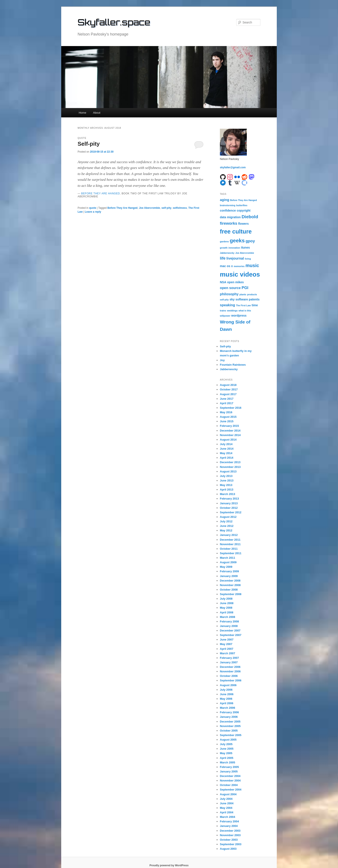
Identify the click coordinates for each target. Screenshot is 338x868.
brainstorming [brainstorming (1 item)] (228, 205)
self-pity (166, 208)
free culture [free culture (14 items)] (236, 231)
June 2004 (227, 803)
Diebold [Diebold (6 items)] (250, 217)
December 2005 (230, 722)
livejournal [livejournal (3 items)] (235, 258)
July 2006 (226, 690)
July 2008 (226, 599)
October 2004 (229, 785)
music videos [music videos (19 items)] (240, 274)
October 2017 (229, 389)
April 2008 (227, 612)
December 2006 (230, 667)
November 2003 (230, 835)
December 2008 (230, 581)
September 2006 (231, 680)
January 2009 (229, 576)
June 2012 (227, 526)
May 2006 (226, 699)
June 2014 (227, 449)
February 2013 (229, 499)
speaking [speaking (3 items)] (227, 305)
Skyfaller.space (114, 22)
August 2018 (228, 385)
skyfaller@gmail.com (233, 167)
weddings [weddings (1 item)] (232, 311)
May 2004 (226, 808)
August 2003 (228, 849)
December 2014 (230, 431)
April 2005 (227, 758)
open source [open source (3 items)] (230, 288)
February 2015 (229, 426)
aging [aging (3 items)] (225, 200)
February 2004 (229, 821)
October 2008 (229, 590)
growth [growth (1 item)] (224, 248)
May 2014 (226, 453)
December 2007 (230, 630)
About (97, 113)
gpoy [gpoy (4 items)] (250, 241)
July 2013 (226, 476)
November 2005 (230, 726)
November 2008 (230, 585)
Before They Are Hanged (101, 193)
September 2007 (231, 635)
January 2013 (229, 503)
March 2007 (228, 653)
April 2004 (227, 812)
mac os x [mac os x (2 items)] (226, 266)
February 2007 (229, 658)
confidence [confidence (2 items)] (228, 210)
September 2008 (231, 594)
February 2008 (229, 621)
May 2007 (226, 644)
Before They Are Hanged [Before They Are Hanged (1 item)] (244, 200)
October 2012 (229, 508)
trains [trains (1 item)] (223, 311)
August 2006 (228, 685)
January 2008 (229, 626)
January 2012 (229, 535)
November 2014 (230, 435)
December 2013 (230, 462)
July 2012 (226, 521)
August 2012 (228, 517)
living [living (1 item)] (248, 259)
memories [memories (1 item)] (239, 266)
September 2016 (231, 408)
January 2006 (229, 717)
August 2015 (228, 417)
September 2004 (231, 790)
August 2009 (228, 562)
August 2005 (228, 740)
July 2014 (226, 444)
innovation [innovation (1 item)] (234, 248)
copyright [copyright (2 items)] (244, 210)
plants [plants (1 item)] (243, 294)
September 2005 (231, 735)
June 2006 (227, 694)
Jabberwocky (229, 369)
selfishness (180, 208)
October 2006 (229, 676)
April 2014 (227, 458)
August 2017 (228, 394)
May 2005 (226, 753)
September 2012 (231, 512)
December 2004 (230, 776)
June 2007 (227, 640)
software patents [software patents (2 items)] (248, 299)
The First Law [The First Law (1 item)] (243, 305)
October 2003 (229, 840)
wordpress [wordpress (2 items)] (239, 316)
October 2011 (229, 549)
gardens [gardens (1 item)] (224, 241)
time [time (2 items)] (255, 305)
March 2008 (228, 617)
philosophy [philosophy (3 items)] (229, 294)
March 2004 (228, 817)
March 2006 (228, 708)
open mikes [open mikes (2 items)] (236, 282)
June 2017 (227, 399)
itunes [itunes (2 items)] (245, 248)
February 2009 (229, 571)
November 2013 (230, 467)
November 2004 (230, 781)
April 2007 (227, 649)
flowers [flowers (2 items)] (243, 224)
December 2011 (230, 540)
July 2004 (226, 799)
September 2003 (231, 844)
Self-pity (89, 144)
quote (93, 208)
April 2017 (227, 403)
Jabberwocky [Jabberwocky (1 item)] (227, 253)
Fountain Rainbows (233, 365)
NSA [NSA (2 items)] (223, 282)
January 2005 (229, 771)
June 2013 (227, 480)
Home (82, 113)
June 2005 (227, 749)
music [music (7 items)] (252, 265)
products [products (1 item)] (252, 294)
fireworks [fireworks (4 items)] (229, 223)
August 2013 (228, 471)
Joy (222, 360)
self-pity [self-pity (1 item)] (224, 300)
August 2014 (228, 440)
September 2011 (231, 553)
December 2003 (230, 831)
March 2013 (228, 494)
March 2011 (228, 558)
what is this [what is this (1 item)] (245, 311)
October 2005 (229, 731)
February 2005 (229, 767)
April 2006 (227, 703)
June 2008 (227, 603)
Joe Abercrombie (150, 208)
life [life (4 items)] (223, 258)
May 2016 (226, 412)
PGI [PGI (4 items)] (245, 288)
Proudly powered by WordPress (169, 865)
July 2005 (226, 744)
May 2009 (226, 567)
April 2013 (227, 490)
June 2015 (227, 421)
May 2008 (226, 608)
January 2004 (229, 826)
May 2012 (226, 530)
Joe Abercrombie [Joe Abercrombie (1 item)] (245, 253)
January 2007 (229, 662)
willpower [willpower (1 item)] (225, 316)
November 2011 (230, 544)
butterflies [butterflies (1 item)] (242, 205)
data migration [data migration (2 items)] (230, 217)
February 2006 (229, 712)
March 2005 (228, 762)
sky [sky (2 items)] (232, 299)
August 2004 (228, 794)
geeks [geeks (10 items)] (237, 241)
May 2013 (226, 485)
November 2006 (230, 671)
